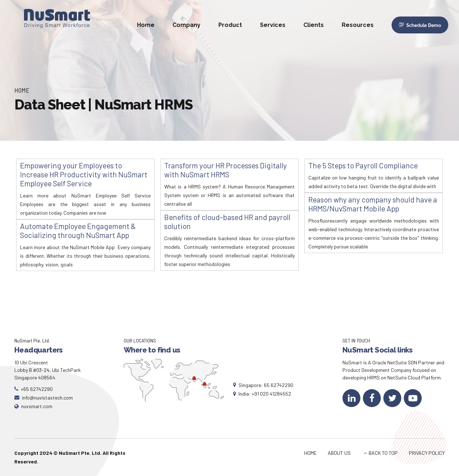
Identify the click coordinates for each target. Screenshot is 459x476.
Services (273, 25)
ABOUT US (339, 453)
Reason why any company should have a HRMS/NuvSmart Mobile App (373, 204)
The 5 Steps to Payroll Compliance (363, 165)
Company (186, 25)
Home (146, 25)
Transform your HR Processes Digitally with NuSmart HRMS (226, 170)
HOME (310, 453)
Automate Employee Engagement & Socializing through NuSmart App (78, 230)
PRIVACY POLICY (427, 453)
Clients (314, 25)
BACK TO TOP (383, 453)
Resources (358, 25)
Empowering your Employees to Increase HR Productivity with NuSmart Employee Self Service (84, 174)
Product (230, 25)
